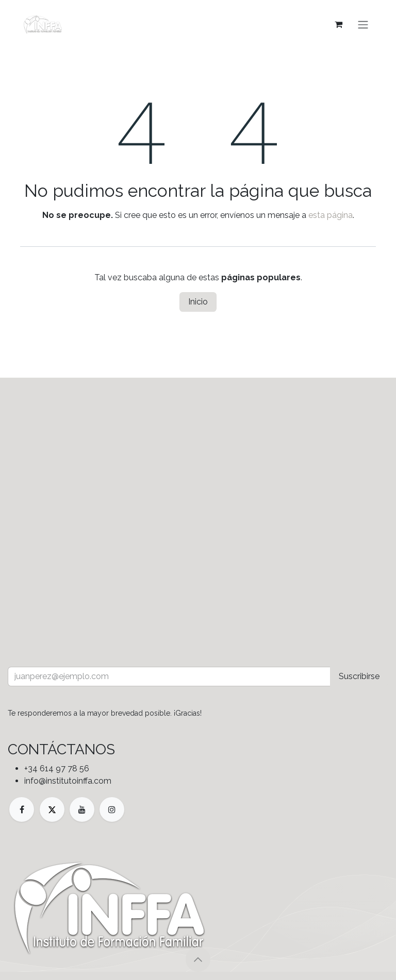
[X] (52, 809)
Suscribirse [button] (359, 676)
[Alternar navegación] (363, 24)
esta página (331, 215)
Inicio (198, 302)
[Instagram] (112, 809)
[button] (198, 959)
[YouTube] (82, 809)
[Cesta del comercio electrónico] (338, 24)
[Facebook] (22, 809)
